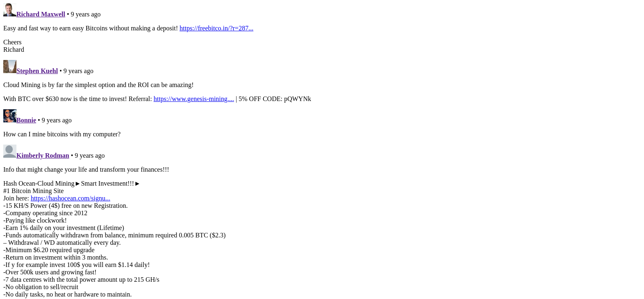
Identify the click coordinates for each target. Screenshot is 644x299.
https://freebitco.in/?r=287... (216, 28)
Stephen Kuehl (37, 71)
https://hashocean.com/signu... (71, 198)
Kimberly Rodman (43, 155)
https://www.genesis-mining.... (194, 99)
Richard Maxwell (41, 14)
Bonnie (26, 120)
